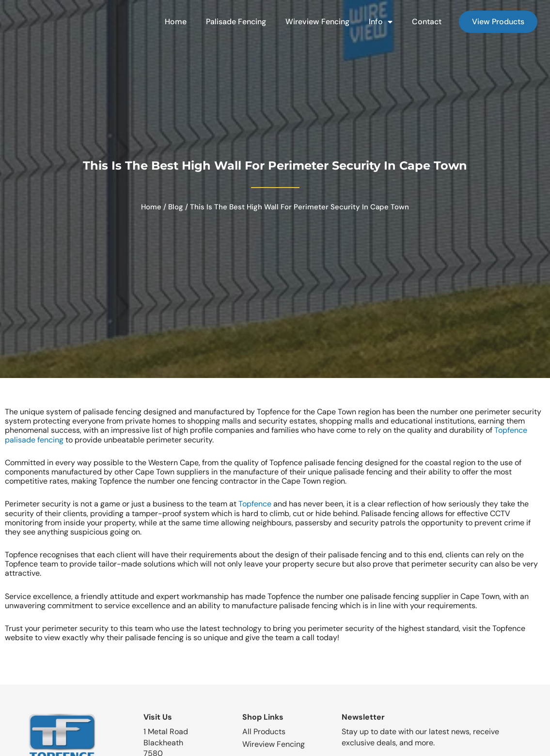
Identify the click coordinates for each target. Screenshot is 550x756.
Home (173, 22)
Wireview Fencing (314, 22)
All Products (264, 732)
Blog (176, 207)
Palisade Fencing (233, 22)
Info (378, 22)
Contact (424, 22)
